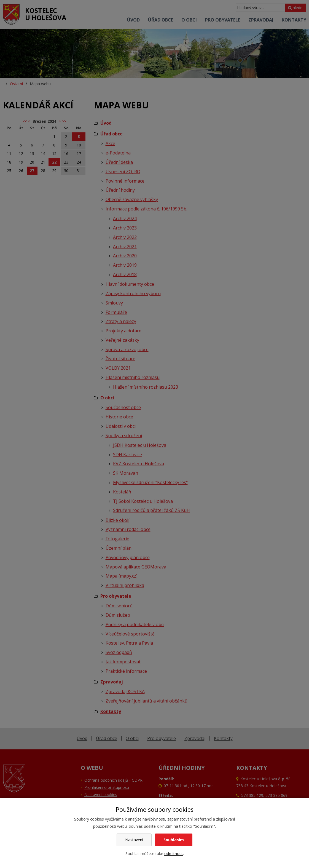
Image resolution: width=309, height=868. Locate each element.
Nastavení (134, 840)
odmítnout (174, 854)
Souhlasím (174, 840)
